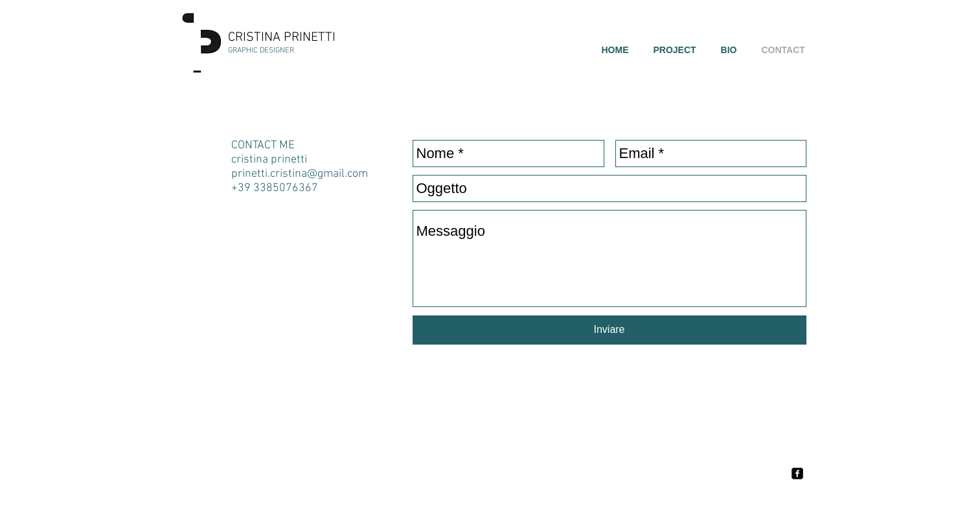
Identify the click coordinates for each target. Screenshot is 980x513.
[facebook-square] (797, 473)
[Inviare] (610, 330)
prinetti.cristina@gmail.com (300, 174)
